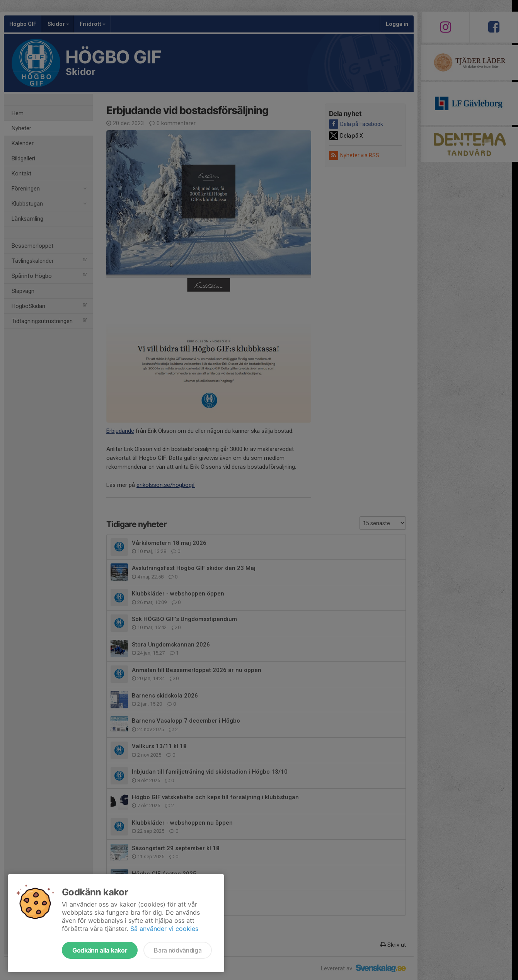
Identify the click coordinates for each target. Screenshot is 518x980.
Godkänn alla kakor (100, 950)
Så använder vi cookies (164, 929)
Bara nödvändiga (178, 950)
